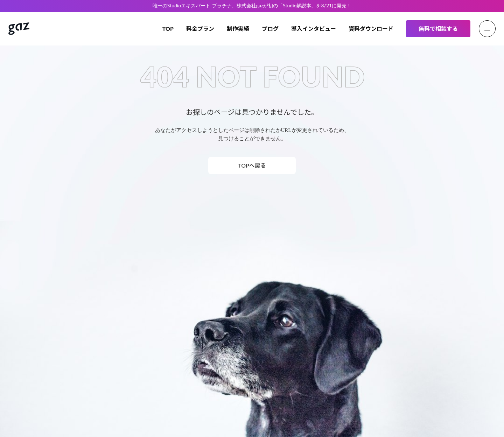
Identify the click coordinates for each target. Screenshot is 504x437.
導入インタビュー (314, 29)
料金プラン (200, 29)
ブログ (270, 29)
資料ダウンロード (371, 29)
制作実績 (238, 29)
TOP (168, 29)
